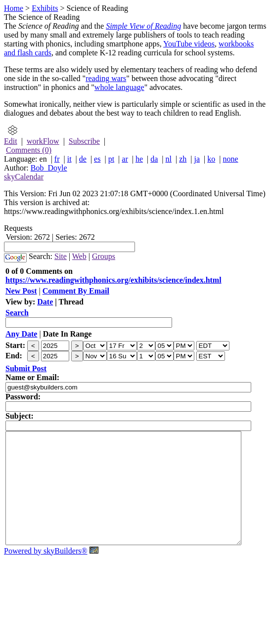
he (139, 159)
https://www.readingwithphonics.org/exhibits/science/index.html (113, 280)
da (154, 159)
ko (211, 159)
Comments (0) (29, 150)
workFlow (43, 141)
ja (197, 159)
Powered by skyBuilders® (46, 573)
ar (125, 159)
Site (61, 256)
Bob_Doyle (49, 168)
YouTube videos (189, 44)
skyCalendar (24, 177)
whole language (119, 87)
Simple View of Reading (143, 26)
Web (79, 256)
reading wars (106, 78)
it (69, 159)
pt (111, 159)
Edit (11, 141)
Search (17, 313)
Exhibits (45, 8)
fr (57, 159)
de (83, 159)
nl (169, 159)
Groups (104, 256)
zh (183, 159)
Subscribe (84, 141)
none (230, 159)
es (97, 159)
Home (14, 8)
